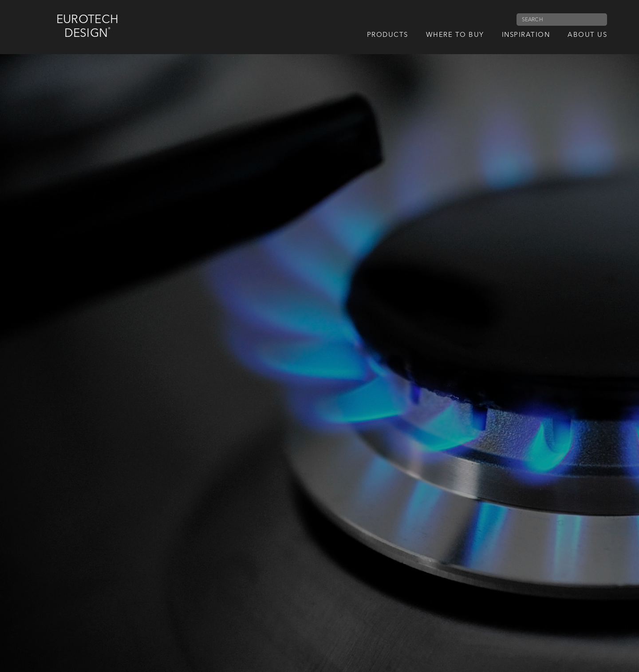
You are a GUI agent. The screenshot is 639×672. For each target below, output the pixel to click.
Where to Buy (455, 35)
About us (587, 35)
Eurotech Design (87, 27)
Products (388, 35)
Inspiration (526, 35)
